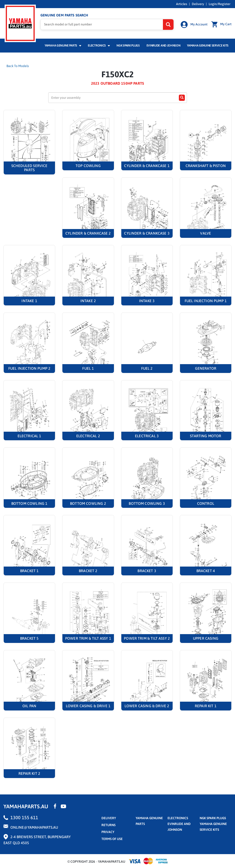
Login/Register (220, 4)
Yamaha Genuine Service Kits (208, 45)
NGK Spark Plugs (128, 45)
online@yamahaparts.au (34, 827)
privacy (108, 832)
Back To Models (18, 66)
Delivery (198, 4)
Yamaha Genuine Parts (63, 45)
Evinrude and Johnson (163, 45)
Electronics (99, 45)
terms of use (112, 839)
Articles (182, 4)
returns (108, 825)
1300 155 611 (24, 817)
